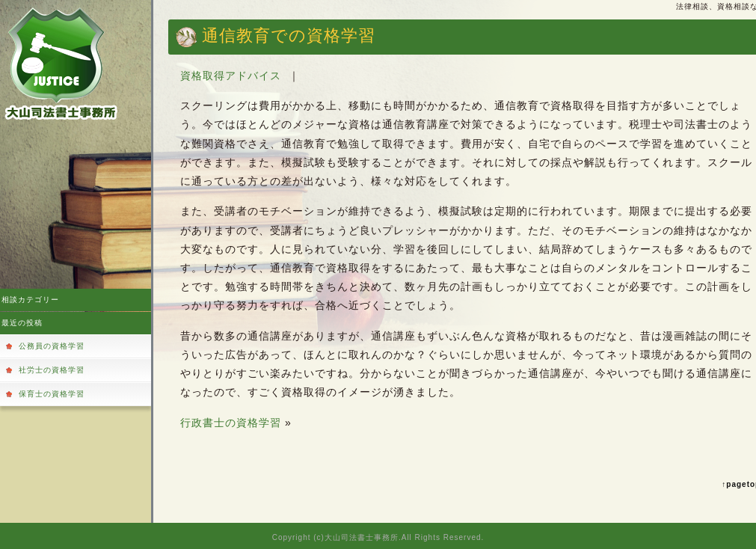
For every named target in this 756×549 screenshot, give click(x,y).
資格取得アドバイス (231, 76)
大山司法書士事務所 (362, 537)
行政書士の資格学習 (231, 423)
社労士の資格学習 (52, 370)
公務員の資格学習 (52, 346)
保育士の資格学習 (52, 394)
